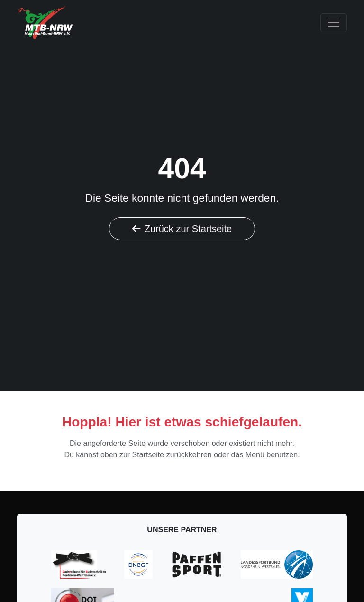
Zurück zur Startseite (182, 229)
